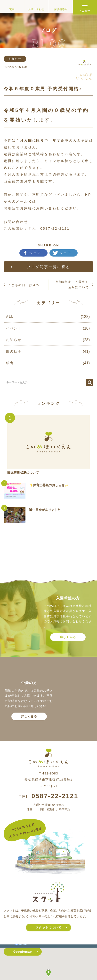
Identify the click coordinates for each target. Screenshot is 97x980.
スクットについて (48, 928)
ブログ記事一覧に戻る (48, 267)
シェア (35, 253)
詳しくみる (68, 637)
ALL (10, 317)
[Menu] (85, 7)
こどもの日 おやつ (24, 285)
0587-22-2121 (55, 796)
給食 (10, 363)
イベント (14, 328)
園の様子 (14, 351)
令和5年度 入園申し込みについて (72, 285)
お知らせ (14, 340)
